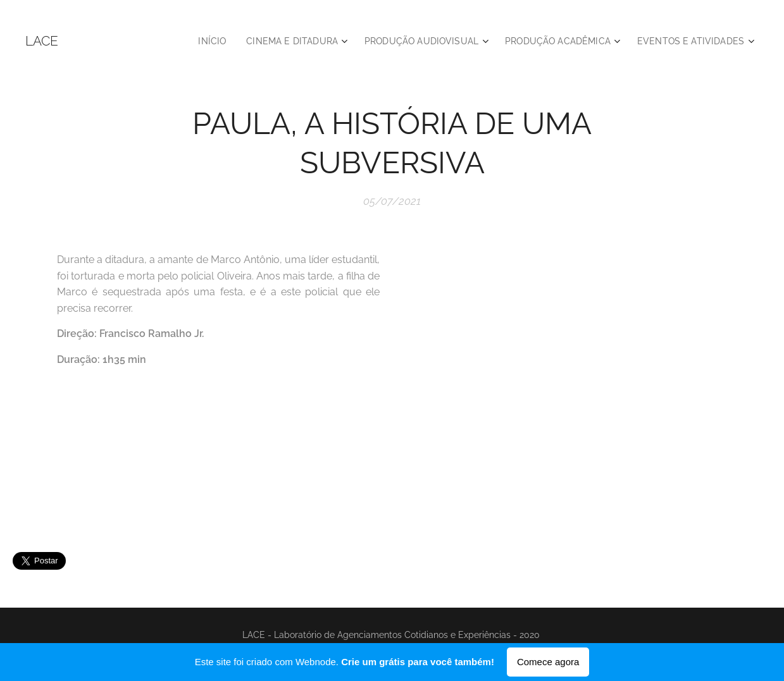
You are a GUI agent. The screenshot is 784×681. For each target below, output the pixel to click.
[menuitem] (189, 41)
